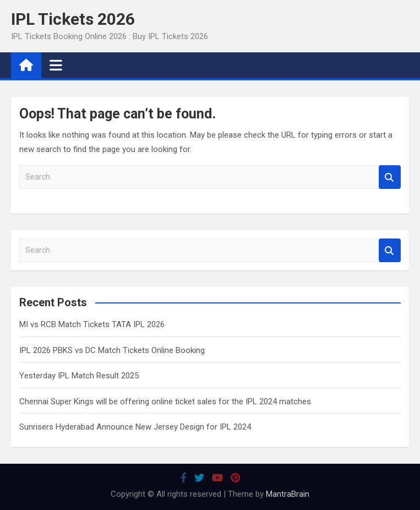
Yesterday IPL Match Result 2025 (79, 376)
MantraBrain (288, 494)
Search (390, 177)
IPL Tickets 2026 (73, 19)
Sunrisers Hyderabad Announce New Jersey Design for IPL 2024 (135, 427)
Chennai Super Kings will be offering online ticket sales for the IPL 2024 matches (165, 402)
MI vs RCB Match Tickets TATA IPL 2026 (92, 324)
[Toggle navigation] (56, 65)
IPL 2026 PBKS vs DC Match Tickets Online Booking (112, 350)
